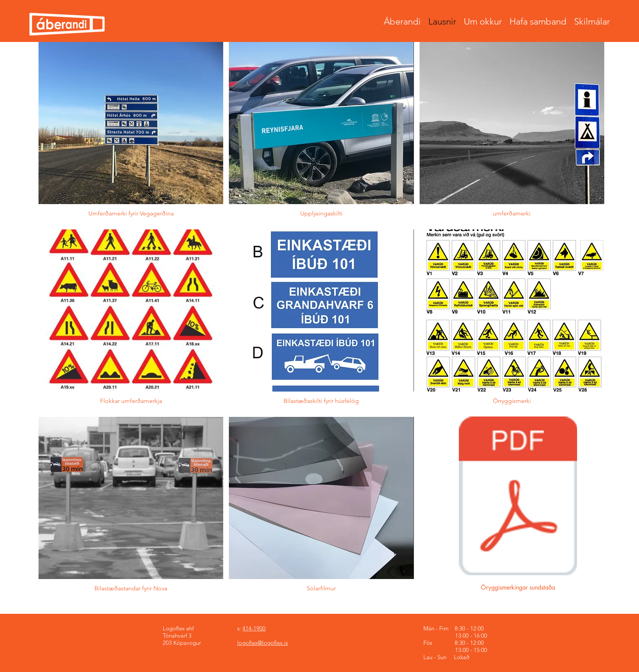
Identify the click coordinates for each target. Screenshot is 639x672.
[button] (131, 133)
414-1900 (254, 628)
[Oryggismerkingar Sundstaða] (518, 497)
